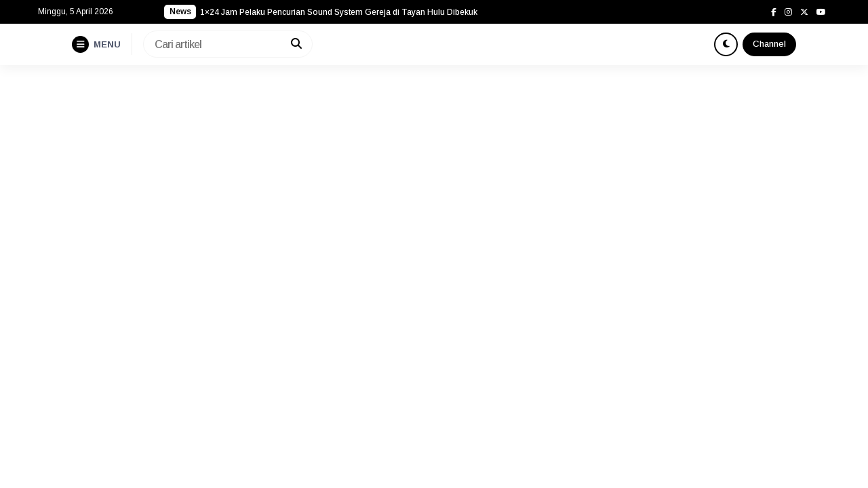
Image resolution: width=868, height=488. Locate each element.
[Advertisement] (434, 167)
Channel (769, 44)
